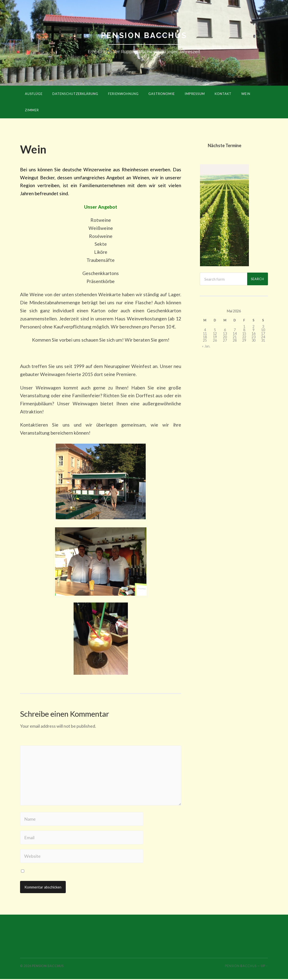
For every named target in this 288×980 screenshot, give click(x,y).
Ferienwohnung (123, 94)
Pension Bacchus (144, 36)
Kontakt (223, 94)
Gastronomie (162, 94)
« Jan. (206, 346)
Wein (246, 94)
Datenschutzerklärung (75, 94)
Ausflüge (34, 94)
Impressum (195, 94)
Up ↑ (264, 967)
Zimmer (32, 110)
